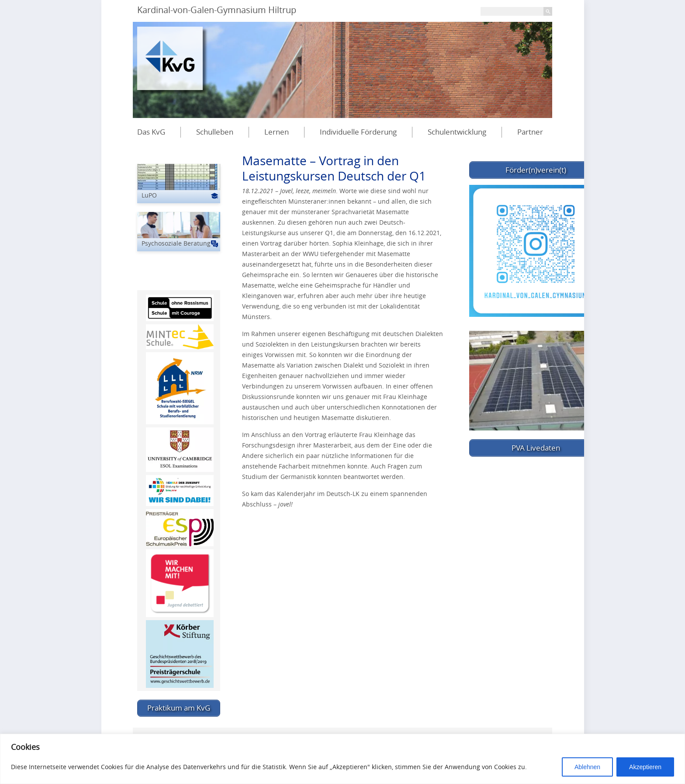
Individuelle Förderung (358, 132)
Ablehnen (587, 767)
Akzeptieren (645, 767)
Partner (530, 132)
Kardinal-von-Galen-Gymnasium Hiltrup (217, 10)
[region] (342, 759)
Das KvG (151, 132)
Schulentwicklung (457, 132)
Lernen (277, 132)
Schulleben (215, 132)
